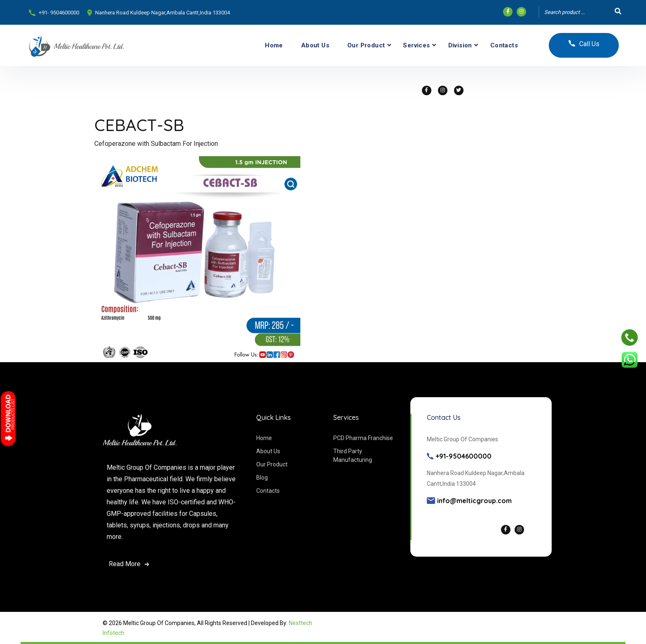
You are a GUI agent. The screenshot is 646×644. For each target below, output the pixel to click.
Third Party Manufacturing (353, 455)
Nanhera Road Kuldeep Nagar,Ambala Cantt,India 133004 (163, 13)
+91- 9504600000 (59, 13)
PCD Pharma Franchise (363, 438)
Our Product (366, 45)
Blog (262, 478)
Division (460, 45)
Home (274, 45)
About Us (315, 45)
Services (416, 45)
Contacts (504, 45)
